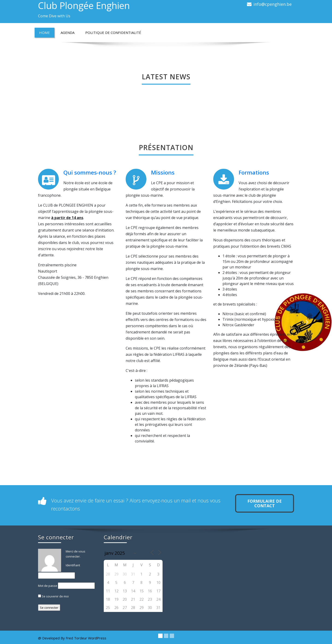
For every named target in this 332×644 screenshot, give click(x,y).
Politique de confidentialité (113, 33)
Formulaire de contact (265, 503)
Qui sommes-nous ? (90, 172)
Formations (254, 172)
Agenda (68, 33)
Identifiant (73, 565)
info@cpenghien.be (273, 4)
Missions (163, 172)
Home (44, 33)
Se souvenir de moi (53, 596)
